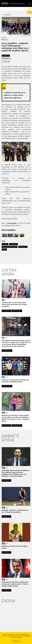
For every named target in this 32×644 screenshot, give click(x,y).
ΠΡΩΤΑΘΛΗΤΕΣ (23, 247)
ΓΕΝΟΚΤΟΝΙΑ (6, 425)
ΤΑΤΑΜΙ (4, 250)
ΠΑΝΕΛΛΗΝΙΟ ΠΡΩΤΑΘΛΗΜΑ (10, 247)
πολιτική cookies (17, 637)
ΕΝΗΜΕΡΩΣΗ (6, 56)
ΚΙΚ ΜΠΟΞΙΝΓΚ (13, 244)
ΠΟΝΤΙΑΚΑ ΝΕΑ (17, 311)
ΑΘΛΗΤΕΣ (5, 244)
